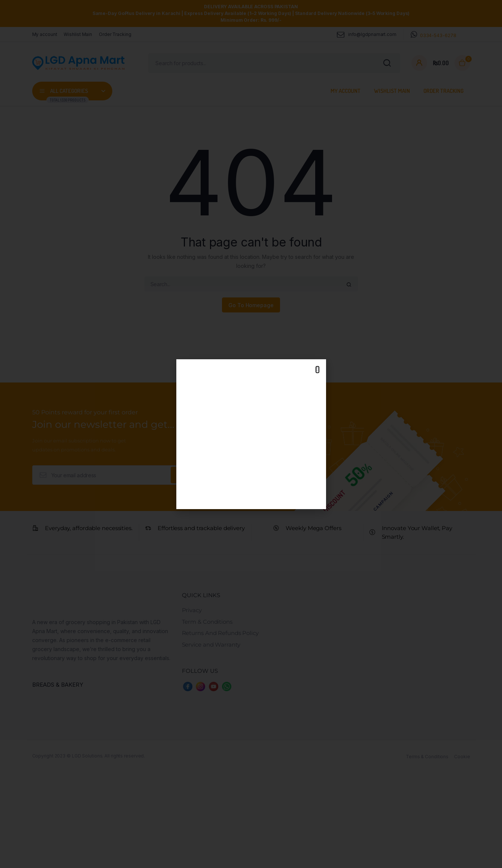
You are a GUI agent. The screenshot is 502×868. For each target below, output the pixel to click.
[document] (251, 434)
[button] (317, 370)
